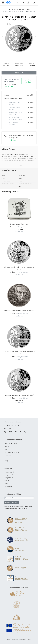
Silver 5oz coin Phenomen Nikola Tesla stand (19, 310)
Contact (7, 446)
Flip (9, 25)
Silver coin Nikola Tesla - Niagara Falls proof (19, 395)
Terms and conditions (12, 452)
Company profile (10, 472)
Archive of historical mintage (21, 9)
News (6, 484)
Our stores (8, 455)
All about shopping (11, 443)
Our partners (9, 478)
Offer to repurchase (28, 81)
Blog (6, 461)
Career (7, 481)
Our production (9, 475)
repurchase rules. (9, 86)
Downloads (8, 486)
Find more (12, 140)
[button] (4, 37)
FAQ (6, 449)
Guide (6, 458)
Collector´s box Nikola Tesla (19, 224)
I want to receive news (12, 502)
